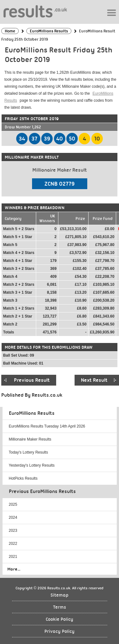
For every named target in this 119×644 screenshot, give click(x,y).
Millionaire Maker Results (30, 439)
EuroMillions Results (32, 413)
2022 (13, 544)
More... (14, 569)
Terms (60, 607)
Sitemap (60, 595)
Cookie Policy (60, 619)
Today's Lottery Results (29, 452)
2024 (13, 517)
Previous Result (32, 380)
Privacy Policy (60, 631)
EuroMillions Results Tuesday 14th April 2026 (47, 426)
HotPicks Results (23, 478)
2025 (13, 504)
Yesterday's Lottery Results (32, 465)
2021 (13, 557)
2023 (13, 531)
